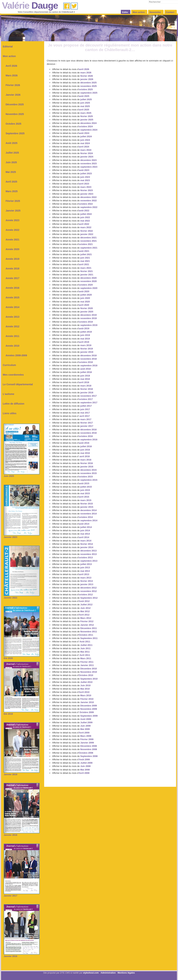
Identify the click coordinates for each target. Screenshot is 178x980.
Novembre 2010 (89, 672)
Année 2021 (12, 240)
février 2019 (87, 349)
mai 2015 (85, 493)
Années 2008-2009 (16, 355)
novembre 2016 (89, 433)
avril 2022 (84, 224)
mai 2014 (85, 534)
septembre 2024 (89, 130)
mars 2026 (86, 73)
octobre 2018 (86, 362)
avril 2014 (84, 537)
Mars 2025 (12, 191)
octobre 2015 (86, 477)
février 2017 (87, 423)
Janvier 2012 (87, 625)
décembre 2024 (88, 123)
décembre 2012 (88, 588)
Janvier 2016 (22, 955)
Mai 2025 (11, 172)
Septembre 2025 (15, 133)
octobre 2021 (86, 244)
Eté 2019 (22, 713)
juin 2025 (85, 103)
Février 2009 (87, 739)
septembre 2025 (89, 93)
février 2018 (87, 389)
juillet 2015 (86, 487)
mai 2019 (85, 339)
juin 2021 (85, 258)
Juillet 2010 (86, 682)
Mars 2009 (86, 736)
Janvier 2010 (87, 702)
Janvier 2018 (22, 834)
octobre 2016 (86, 436)
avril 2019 (84, 342)
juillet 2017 (86, 406)
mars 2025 (86, 113)
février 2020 (87, 308)
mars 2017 (86, 419)
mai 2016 (85, 453)
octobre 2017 (86, 399)
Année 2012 (12, 326)
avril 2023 (84, 184)
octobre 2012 (86, 595)
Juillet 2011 (86, 645)
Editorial (8, 47)
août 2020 (84, 291)
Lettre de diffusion (14, 404)
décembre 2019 (88, 315)
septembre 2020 (89, 288)
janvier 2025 (87, 120)
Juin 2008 (85, 766)
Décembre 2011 (89, 628)
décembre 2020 (88, 278)
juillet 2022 (86, 214)
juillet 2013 (86, 564)
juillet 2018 (86, 372)
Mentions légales (126, 973)
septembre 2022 (89, 207)
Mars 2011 (86, 658)
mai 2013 (85, 571)
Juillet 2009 (86, 722)
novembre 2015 (88, 473)
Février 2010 (87, 699)
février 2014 (87, 544)
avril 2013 (84, 574)
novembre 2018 (89, 359)
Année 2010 (12, 346)
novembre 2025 (89, 86)
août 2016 (84, 443)
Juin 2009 (85, 726)
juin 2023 (85, 177)
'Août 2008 (84, 759)
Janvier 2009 (87, 743)
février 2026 (87, 76)
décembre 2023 (88, 160)
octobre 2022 (86, 204)
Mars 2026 (12, 75)
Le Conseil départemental (18, 384)
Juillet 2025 (12, 153)
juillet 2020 (86, 295)
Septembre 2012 (89, 598)
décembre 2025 (88, 83)
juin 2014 (85, 530)
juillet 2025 (86, 99)
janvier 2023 (87, 194)
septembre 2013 (89, 561)
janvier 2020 (87, 312)
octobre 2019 (86, 322)
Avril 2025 (11, 182)
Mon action (9, 56)
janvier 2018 (87, 393)
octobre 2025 (86, 89)
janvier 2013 (87, 584)
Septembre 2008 (89, 756)
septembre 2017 (89, 403)
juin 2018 (85, 376)
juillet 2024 (86, 136)
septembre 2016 (89, 440)
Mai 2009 (85, 729)
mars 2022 (86, 227)
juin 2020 (85, 298)
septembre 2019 (89, 325)
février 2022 (87, 231)
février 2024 (87, 153)
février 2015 (87, 504)
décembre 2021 (88, 238)
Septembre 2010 (89, 679)
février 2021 (87, 271)
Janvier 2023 (22, 536)
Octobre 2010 (86, 675)
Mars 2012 (86, 618)
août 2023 (84, 170)
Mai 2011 (85, 652)
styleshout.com (91, 973)
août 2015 (84, 483)
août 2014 (84, 524)
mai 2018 (85, 379)
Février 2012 (87, 621)
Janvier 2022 (22, 596)
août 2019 (84, 328)
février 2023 (87, 190)
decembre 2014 (88, 510)
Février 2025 (13, 201)
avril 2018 (84, 382)
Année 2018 (12, 269)
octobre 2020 (86, 285)
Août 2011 (84, 642)
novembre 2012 (89, 591)
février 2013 (87, 581)
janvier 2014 (87, 547)
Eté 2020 (22, 657)
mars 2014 (86, 541)
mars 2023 (86, 187)
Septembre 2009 (89, 716)
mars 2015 (86, 500)
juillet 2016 (86, 446)
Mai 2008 (85, 770)
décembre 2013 (88, 551)
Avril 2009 (84, 733)
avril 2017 (85, 416)
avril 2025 (84, 110)
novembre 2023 (89, 163)
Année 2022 (12, 230)
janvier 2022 (87, 234)
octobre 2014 (86, 517)
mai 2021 (85, 261)
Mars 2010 (86, 695)
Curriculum (9, 365)
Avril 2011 (85, 655)
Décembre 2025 (15, 104)
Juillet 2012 (86, 605)
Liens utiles (10, 413)
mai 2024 (85, 143)
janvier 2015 (87, 507)
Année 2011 (12, 336)
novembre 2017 (89, 396)
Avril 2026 (11, 66)
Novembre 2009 (89, 709)
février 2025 (87, 116)
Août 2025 (12, 143)
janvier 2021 (87, 275)
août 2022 (84, 211)
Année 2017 (12, 278)
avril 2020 (84, 305)
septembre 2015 (89, 480)
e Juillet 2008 (85, 763)
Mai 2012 (85, 611)
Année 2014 (12, 307)
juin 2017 (85, 409)
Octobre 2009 (87, 712)
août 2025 (84, 96)
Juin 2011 (85, 648)
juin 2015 (85, 490)
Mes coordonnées (13, 375)
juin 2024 (85, 140)
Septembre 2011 (89, 638)
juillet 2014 (86, 527)
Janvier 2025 (13, 211)
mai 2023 (85, 180)
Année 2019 (12, 259)
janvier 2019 (87, 352)
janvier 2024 (87, 157)
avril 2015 (84, 497)
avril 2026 (84, 69)
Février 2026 (13, 85)
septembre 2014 (89, 520)
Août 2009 (86, 719)
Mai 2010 (85, 689)
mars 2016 (85, 460)
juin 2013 (85, 567)
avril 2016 (84, 456)
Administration (108, 973)
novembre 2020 (89, 281)
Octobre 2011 (86, 635)
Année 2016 (12, 288)
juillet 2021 (86, 254)
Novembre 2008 (89, 749)
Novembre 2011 (89, 632)
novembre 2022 (89, 201)
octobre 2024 (86, 126)
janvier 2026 (87, 79)
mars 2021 (86, 268)
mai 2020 (85, 302)
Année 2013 (12, 317)
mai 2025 (85, 106)
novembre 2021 (89, 241)
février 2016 (86, 463)
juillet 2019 (86, 332)
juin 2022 (85, 217)
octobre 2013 (86, 557)
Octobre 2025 (13, 124)
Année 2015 (12, 297)
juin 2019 (85, 335)
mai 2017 (85, 413)
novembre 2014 (89, 514)
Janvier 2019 (22, 773)
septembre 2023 (89, 167)
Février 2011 (87, 662)
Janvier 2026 (13, 95)
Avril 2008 (84, 773)
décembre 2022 (88, 197)
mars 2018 (86, 386)
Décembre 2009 (89, 706)
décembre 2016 (88, 430)
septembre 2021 (89, 248)
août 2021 (84, 251)
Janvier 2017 (22, 894)
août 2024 (84, 133)
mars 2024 (86, 150)
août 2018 (86, 369)
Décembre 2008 (89, 746)
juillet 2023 (86, 173)
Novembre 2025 (15, 114)
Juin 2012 (85, 608)
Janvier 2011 (87, 665)
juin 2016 (85, 450)
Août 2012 (84, 601)
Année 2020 (12, 249)
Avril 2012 (84, 615)
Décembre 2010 (89, 669)
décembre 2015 (88, 470)
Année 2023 (12, 220)
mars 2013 (86, 578)
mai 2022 (85, 221)
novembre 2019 (89, 318)
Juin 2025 (11, 162)
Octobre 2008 (86, 753)
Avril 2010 (84, 692)
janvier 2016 (86, 467)
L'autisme (9, 394)
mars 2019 (86, 345)
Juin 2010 (85, 685)
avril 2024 (84, 147)
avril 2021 (84, 264)
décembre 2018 (88, 355)
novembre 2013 (89, 554)
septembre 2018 (89, 365)
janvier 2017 (87, 426)
